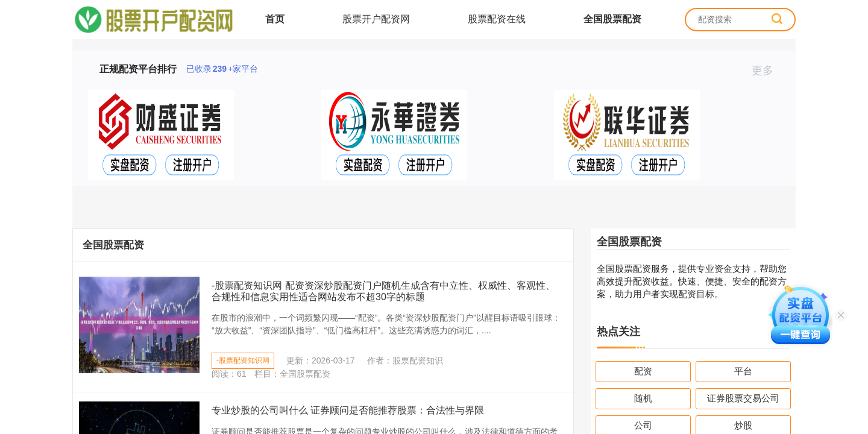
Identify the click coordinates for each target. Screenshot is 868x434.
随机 (643, 398)
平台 (743, 371)
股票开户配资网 (376, 19)
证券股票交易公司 (743, 398)
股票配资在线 (497, 19)
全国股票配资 (612, 19)
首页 (275, 19)
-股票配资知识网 (243, 360)
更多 (768, 71)
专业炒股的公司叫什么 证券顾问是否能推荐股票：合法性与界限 (348, 410)
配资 (643, 371)
